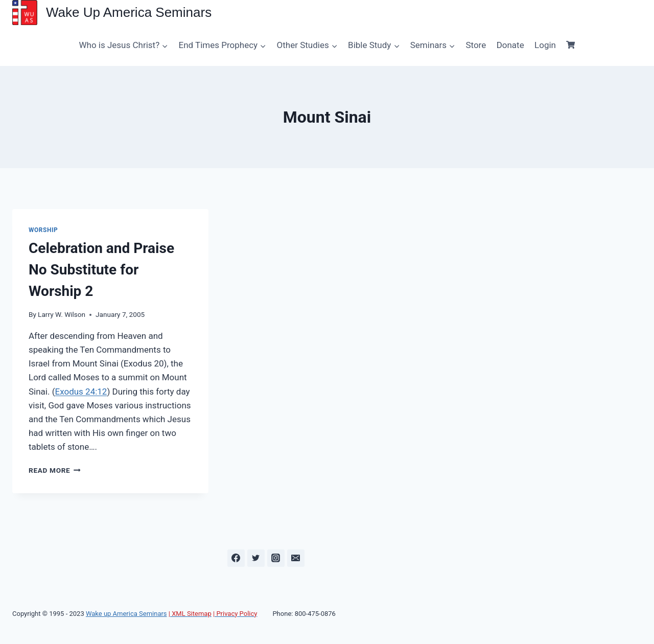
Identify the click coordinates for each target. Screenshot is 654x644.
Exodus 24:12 (81, 392)
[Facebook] (236, 558)
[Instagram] (276, 558)
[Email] (296, 558)
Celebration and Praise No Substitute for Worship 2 (101, 270)
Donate (510, 45)
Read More (55, 470)
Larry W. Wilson (62, 314)
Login (545, 45)
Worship (43, 230)
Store (476, 45)
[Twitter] (256, 558)
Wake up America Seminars (126, 614)
